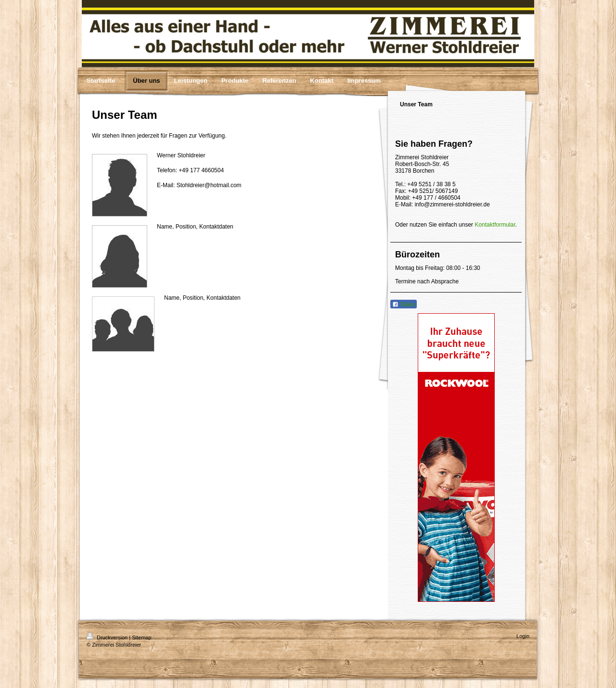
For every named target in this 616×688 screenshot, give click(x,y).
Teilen (404, 305)
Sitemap (141, 637)
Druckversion (108, 637)
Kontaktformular (495, 225)
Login (523, 636)
